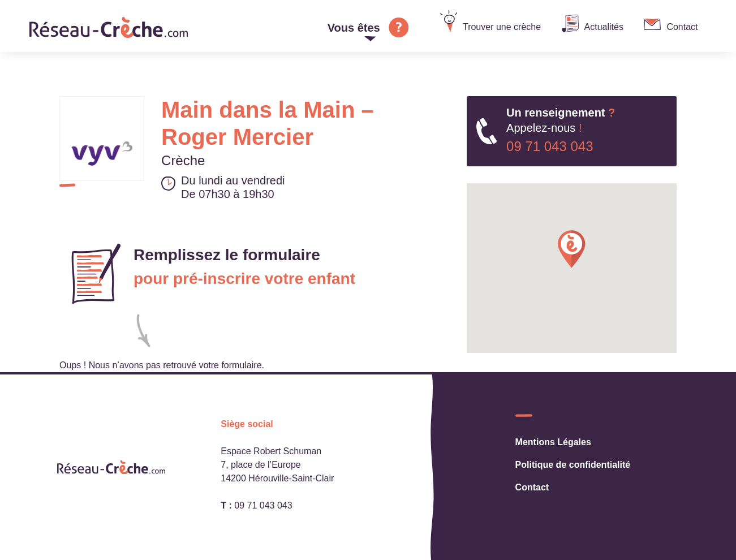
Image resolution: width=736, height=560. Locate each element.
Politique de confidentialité (573, 465)
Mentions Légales (553, 442)
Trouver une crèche (502, 27)
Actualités (604, 27)
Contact (682, 27)
